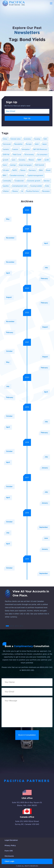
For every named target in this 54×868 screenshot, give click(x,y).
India (47, 186)
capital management (35, 176)
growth (6, 160)
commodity (7, 181)
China (5, 139)
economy (27, 139)
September (44, 527)
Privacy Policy (10, 846)
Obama (15, 191)
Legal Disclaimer (11, 840)
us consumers (42, 155)
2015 (27, 559)
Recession (46, 191)
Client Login (9, 861)
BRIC (5, 176)
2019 (27, 407)
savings (13, 165)
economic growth (34, 181)
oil (22, 191)
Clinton (23, 170)
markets (6, 149)
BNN (41, 170)
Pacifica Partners (33, 191)
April (46, 243)
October (9, 351)
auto (14, 160)
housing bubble (36, 186)
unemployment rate (20, 186)
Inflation (6, 191)
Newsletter (18, 144)
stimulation (26, 149)
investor (15, 149)
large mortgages (25, 165)
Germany (32, 170)
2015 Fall (6, 155)
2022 (27, 312)
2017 (27, 478)
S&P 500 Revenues (40, 149)
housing (37, 139)
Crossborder (19, 181)
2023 (27, 288)
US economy (29, 155)
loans (5, 165)
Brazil (48, 170)
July (46, 268)
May (8, 219)
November (10, 238)
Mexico (31, 160)
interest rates (15, 139)
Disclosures (9, 856)
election (47, 181)
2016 (27, 513)
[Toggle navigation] (51, 3)
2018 (27, 442)
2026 (27, 210)
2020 (27, 377)
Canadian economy (17, 176)
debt (37, 144)
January (45, 468)
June (46, 538)
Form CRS (9, 851)
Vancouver (7, 144)
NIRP (39, 160)
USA (45, 139)
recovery (22, 160)
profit (47, 160)
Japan (44, 144)
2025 (27, 229)
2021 (27, 342)
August (9, 297)
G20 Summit (40, 165)
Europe (29, 144)
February (44, 279)
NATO (15, 170)
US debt (6, 170)
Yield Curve (17, 155)
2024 (27, 253)
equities (6, 186)
